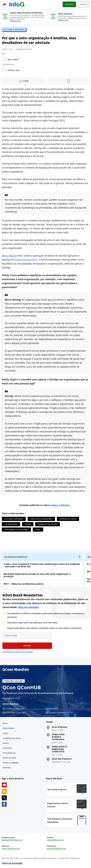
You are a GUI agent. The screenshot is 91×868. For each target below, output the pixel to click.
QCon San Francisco (62, 759)
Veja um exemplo (29, 607)
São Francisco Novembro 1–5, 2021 (60, 713)
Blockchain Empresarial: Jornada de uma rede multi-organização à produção (37, 575)
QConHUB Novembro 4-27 (13, 709)
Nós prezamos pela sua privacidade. (18, 652)
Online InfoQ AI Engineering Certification (59, 749)
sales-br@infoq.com (55, 840)
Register (69, 4)
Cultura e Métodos (14, 30)
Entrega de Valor (68, 519)
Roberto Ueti (13, 70)
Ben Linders (13, 59)
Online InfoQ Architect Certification (58, 737)
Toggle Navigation (4, 4)
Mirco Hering (9, 256)
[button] (27, 646)
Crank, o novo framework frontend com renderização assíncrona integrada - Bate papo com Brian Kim (42, 565)
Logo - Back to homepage (17, 4)
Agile (38, 530)
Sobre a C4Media (11, 763)
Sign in (83, 4)
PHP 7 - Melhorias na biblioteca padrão (24, 584)
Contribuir (7, 748)
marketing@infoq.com (56, 849)
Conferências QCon (12, 738)
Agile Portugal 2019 (26, 260)
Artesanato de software (16, 530)
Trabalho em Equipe (48, 524)
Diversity (7, 768)
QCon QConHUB (22, 687)
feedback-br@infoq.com (12, 840)
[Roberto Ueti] (4, 70)
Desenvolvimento (16, 557)
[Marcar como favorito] (68, 81)
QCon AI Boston (60, 727)
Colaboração (11, 524)
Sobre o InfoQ (9, 758)
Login (6, 733)
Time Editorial (9, 753)
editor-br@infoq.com (11, 849)
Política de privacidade (12, 863)
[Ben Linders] (4, 59)
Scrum (28, 524)
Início (5, 723)
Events (6, 743)
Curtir (26, 81)
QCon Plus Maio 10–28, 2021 (14, 713)
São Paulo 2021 (52, 709)
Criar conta (8, 728)
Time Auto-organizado (41, 519)
